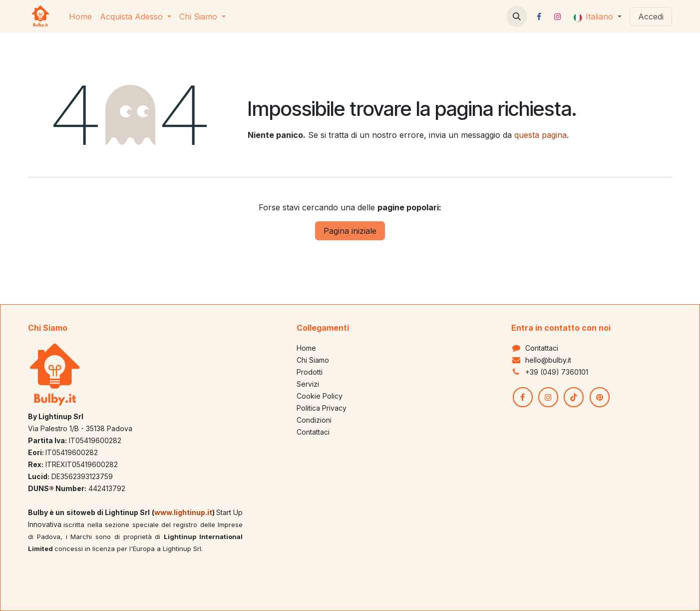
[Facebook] (539, 16)
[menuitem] (80, 16)
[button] (517, 16)
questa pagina (540, 135)
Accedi (651, 16)
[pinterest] (600, 397)
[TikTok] (574, 397)
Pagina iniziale (350, 231)
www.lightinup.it (183, 512)
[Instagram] (558, 16)
